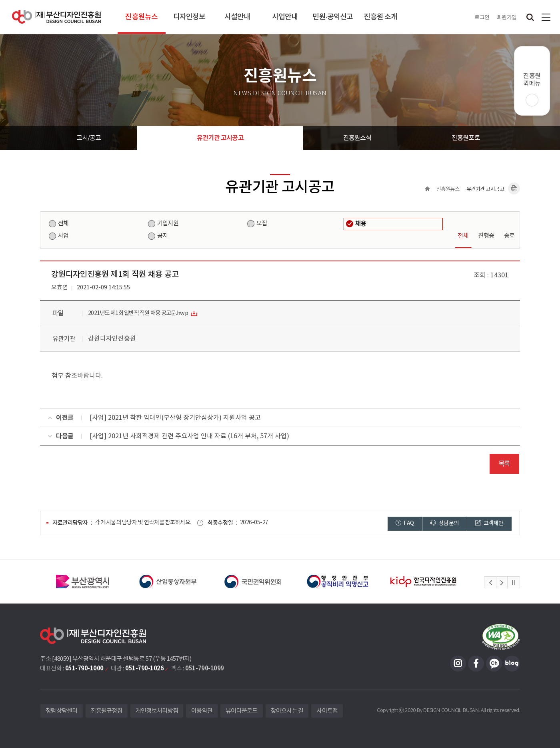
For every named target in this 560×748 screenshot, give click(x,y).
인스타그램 (458, 664)
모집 (262, 224)
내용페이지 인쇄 (514, 189)
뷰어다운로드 (242, 711)
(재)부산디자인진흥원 (56, 17)
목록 (504, 464)
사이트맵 (546, 17)
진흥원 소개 (381, 17)
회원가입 (507, 17)
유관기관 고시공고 (220, 138)
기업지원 (168, 224)
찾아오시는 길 (287, 711)
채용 (360, 224)
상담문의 (444, 523)
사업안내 (285, 17)
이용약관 (202, 711)
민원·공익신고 (333, 17)
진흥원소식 (357, 138)
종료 (509, 236)
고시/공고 (89, 138)
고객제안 (489, 523)
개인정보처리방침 (157, 711)
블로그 (512, 664)
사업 (63, 236)
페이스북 (476, 664)
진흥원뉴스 (141, 17)
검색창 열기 (530, 17)
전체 (63, 224)
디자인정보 (189, 17)
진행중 (486, 236)
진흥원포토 (466, 138)
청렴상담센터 (62, 711)
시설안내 (237, 17)
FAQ (405, 523)
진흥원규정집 (107, 711)
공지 (162, 236)
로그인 (482, 17)
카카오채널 (494, 664)
